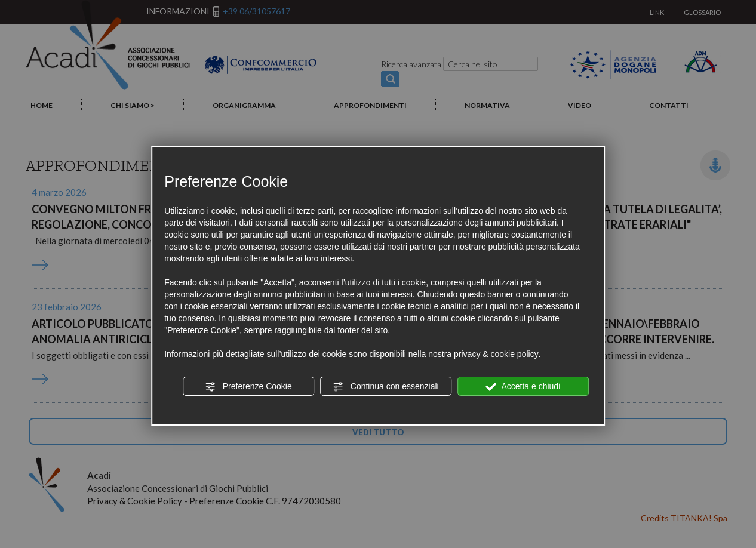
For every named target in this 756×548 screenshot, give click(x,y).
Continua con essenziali (386, 387)
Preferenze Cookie (248, 387)
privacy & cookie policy (496, 354)
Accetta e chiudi (523, 387)
